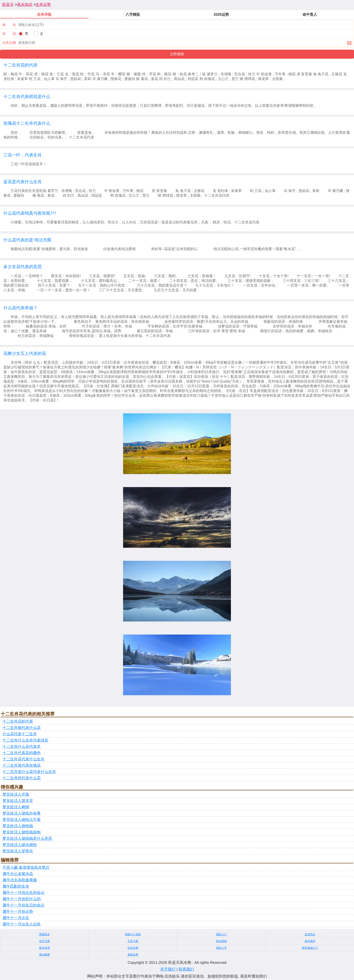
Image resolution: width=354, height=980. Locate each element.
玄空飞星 (44, 941)
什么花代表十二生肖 (20, 734)
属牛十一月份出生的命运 (23, 893)
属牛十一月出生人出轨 (22, 924)
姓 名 (9, 25)
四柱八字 (221, 948)
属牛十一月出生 (16, 918)
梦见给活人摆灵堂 (18, 801)
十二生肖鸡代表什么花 (22, 778)
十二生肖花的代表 (18, 721)
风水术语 (44, 948)
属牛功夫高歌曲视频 (20, 880)
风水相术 (310, 941)
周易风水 (44, 934)
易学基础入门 (310, 948)
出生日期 (9, 43)
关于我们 (168, 969)
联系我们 (186, 969)
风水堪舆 (221, 941)
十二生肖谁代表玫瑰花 (22, 765)
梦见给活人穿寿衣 (18, 851)
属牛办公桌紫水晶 (18, 874)
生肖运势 (43, 5)
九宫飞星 (133, 941)
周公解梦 (44, 955)
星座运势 (133, 955)
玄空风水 (310, 934)
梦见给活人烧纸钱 (18, 826)
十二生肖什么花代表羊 (22, 747)
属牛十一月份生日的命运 (23, 905)
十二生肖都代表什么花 (22, 728)
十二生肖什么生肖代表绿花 (25, 740)
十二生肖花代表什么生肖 (23, 759)
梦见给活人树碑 (16, 807)
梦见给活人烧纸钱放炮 (22, 832)
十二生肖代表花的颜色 (22, 753)
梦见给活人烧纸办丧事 (22, 813)
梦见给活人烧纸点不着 (22, 820)
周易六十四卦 (133, 934)
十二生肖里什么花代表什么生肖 (29, 772)
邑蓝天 (8, 5)
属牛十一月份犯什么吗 (22, 899)
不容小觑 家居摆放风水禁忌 (26, 868)
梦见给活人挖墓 (16, 794)
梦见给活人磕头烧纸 (20, 845)
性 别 (9, 34)
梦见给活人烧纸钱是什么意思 (27, 839)
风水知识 (25, 5)
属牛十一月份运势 (18, 912)
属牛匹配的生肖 (16, 886)
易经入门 (221, 934)
